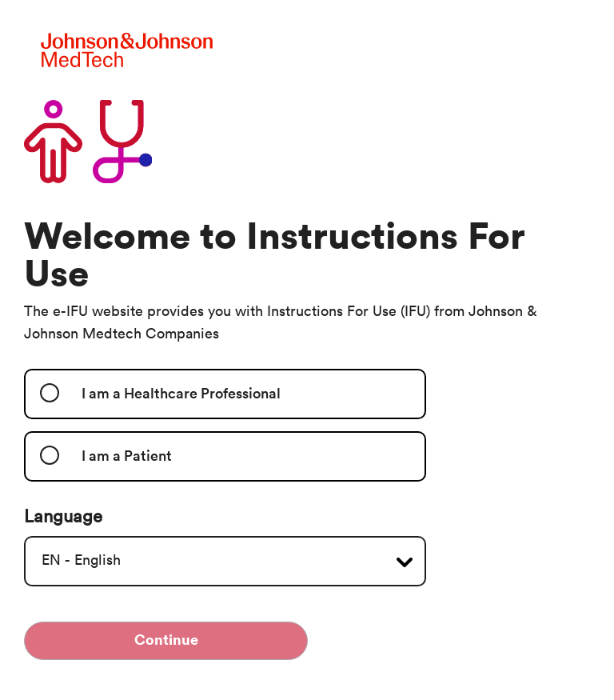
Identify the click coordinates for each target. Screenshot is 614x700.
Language (63, 517)
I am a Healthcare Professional (181, 394)
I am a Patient (127, 456)
